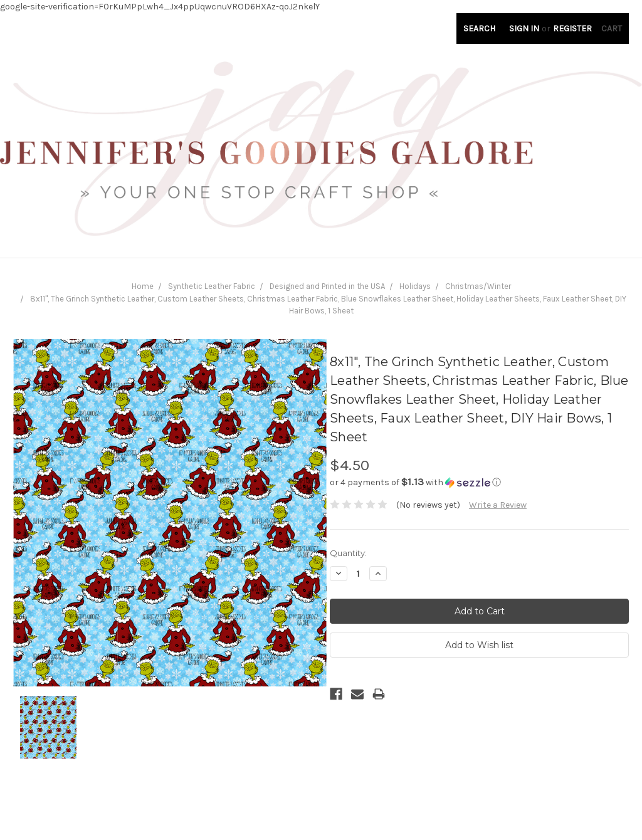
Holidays (415, 286)
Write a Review (498, 505)
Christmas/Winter (478, 286)
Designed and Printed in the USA (327, 286)
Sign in (524, 29)
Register (572, 29)
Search (479, 29)
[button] (479, 482)
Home (143, 286)
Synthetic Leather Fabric (212, 286)
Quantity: (348, 553)
